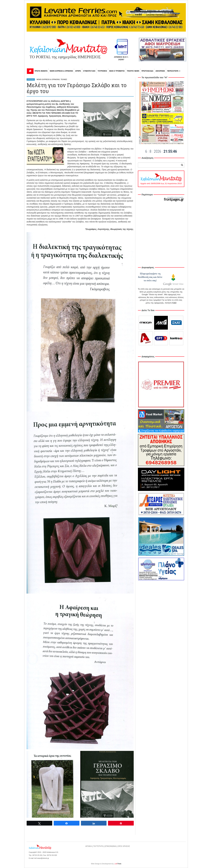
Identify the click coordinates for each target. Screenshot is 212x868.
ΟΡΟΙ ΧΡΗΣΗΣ (124, 846)
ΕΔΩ (174, 303)
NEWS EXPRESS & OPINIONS (61, 71)
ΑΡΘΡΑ (78, 71)
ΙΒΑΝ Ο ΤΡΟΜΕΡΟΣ (117, 71)
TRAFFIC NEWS (133, 71)
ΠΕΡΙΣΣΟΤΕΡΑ (174, 71)
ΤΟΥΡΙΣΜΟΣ (102, 71)
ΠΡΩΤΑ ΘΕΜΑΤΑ (41, 71)
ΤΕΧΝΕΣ (64, 79)
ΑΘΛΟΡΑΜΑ (160, 71)
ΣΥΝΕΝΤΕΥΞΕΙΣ (89, 71)
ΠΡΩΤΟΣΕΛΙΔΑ (147, 71)
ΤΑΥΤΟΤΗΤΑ (98, 846)
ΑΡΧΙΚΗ (89, 846)
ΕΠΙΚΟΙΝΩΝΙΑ (110, 846)
